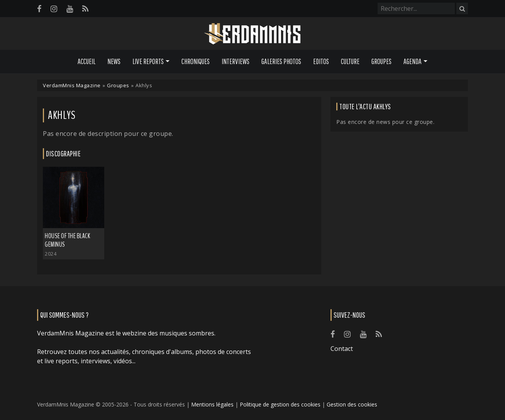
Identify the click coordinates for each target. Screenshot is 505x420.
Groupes (381, 61)
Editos (321, 61)
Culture (350, 61)
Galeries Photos (281, 61)
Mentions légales (212, 404)
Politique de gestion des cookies (280, 404)
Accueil (86, 61)
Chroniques (196, 61)
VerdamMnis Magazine (72, 85)
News (114, 61)
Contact (342, 349)
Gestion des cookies (352, 404)
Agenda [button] (413, 61)
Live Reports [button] (148, 61)
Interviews (236, 61)
